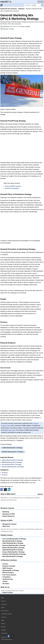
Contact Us (4, 604)
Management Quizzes (9, 524)
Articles (5, 581)
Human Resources (9, 516)
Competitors (7, 577)
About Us (40, 494)
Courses (41, 2)
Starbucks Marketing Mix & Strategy (14, 554)
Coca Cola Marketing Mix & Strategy (14, 539)
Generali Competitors (12, 188)
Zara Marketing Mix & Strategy (12, 464)
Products (5, 473)
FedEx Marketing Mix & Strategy (13, 543)
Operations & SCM (9, 514)
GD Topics (6, 584)
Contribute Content (6, 614)
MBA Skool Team (14, 27)
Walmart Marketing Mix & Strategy (13, 548)
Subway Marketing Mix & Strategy (13, 467)
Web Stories (4, 633)
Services (5, 475)
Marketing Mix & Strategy (11, 570)
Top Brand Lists (8, 579)
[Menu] (2, 5)
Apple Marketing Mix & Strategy (13, 550)
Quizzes (3, 624)
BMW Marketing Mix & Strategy (12, 462)
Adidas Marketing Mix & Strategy (12, 460)
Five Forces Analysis (9, 575)
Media (3, 620)
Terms (3, 607)
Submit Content (8, 593)
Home (2, 598)
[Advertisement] (22, 33)
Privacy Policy (5, 611)
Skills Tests (6, 526)
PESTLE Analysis (8, 573)
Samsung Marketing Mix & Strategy (14, 545)
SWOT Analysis (8, 568)
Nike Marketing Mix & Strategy (12, 541)
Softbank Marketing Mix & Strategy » (13, 452)
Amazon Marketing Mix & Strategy (13, 552)
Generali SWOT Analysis (13, 186)
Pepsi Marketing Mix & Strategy (13, 556)
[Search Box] (33, 5)
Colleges (4, 617)
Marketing (6, 512)
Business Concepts (9, 566)
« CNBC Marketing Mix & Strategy (12, 448)
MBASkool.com (9, 639)
